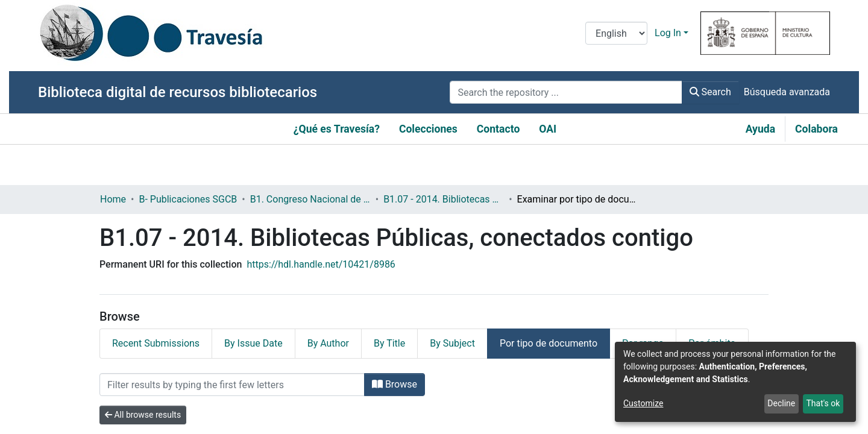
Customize (643, 403)
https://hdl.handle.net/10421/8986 (321, 264)
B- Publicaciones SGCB (188, 199)
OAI (548, 129)
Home (113, 199)
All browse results (143, 415)
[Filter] (232, 385)
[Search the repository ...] (566, 92)
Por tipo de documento (549, 343)
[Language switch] (616, 33)
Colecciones (428, 129)
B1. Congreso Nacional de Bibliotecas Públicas (310, 199)
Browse (395, 384)
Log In (668, 33)
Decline (781, 403)
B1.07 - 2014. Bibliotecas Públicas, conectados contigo (444, 199)
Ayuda (760, 129)
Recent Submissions (156, 343)
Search (710, 92)
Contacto (498, 129)
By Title (389, 343)
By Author (328, 343)
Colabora (816, 129)
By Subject (452, 343)
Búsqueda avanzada (787, 92)
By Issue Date (253, 343)
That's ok (823, 403)
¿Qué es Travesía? (337, 129)
